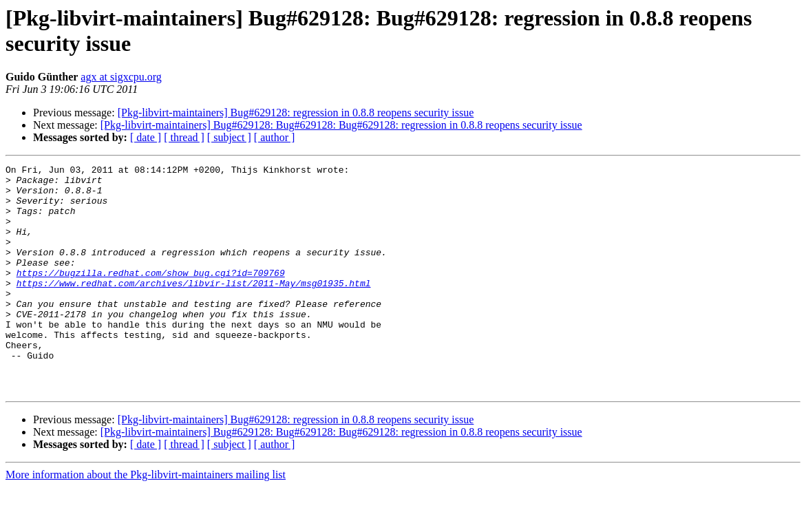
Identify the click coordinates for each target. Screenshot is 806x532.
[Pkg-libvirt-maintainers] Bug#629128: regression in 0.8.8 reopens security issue (296, 113)
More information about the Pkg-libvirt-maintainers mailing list (146, 520)
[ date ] (146, 137)
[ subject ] (229, 137)
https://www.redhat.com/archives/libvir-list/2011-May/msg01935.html (194, 308)
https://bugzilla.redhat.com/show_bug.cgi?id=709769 (151, 295)
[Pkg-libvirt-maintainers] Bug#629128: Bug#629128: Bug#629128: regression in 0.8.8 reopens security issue (341, 125)
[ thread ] (184, 137)
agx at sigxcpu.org (121, 77)
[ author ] (275, 137)
